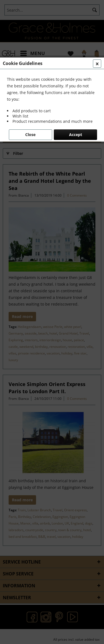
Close (30, 135)
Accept (76, 135)
